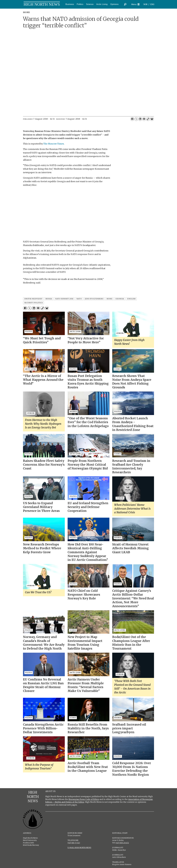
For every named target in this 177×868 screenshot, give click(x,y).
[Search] (125, 4)
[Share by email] (144, 119)
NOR (145, 4)
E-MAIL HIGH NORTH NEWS (79, 848)
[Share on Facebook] (132, 119)
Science (90, 4)
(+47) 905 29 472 (122, 843)
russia (49, 299)
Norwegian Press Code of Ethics (84, 799)
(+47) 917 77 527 (74, 843)
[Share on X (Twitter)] (136, 119)
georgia (120, 299)
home (109, 299)
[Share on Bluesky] (152, 119)
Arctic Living (102, 4)
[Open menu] (135, 4)
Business (70, 4)
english (131, 299)
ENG (152, 4)
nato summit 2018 (64, 299)
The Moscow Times (54, 144)
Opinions (114, 4)
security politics (34, 303)
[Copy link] (148, 119)
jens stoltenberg (94, 299)
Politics (80, 4)
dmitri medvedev (33, 299)
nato (79, 299)
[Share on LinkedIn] (140, 119)
